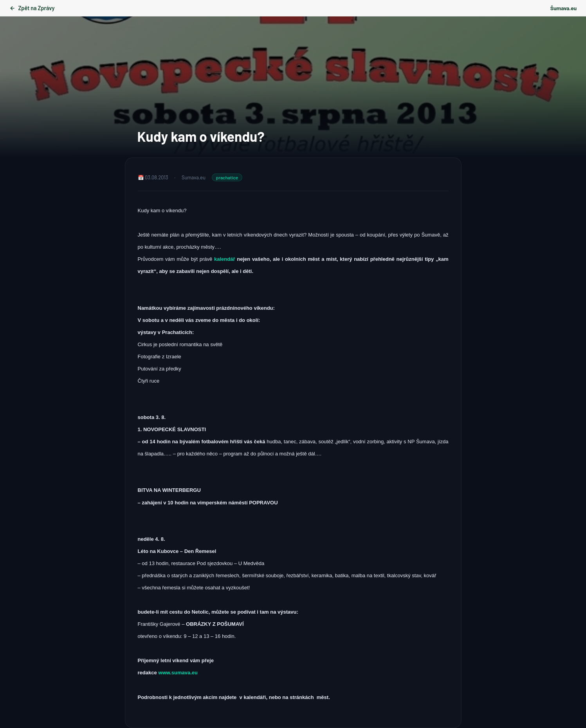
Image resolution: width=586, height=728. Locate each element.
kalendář (225, 259)
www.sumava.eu (178, 673)
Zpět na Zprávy (32, 8)
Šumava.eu (563, 8)
